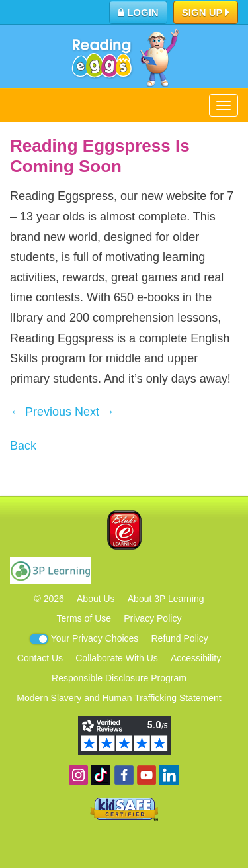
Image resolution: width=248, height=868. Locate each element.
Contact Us (40, 658)
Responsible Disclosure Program (119, 678)
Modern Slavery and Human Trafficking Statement (119, 698)
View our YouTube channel (146, 775)
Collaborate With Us (117, 658)
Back (23, 446)
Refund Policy (179, 638)
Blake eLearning (124, 530)
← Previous (41, 412)
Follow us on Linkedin (169, 775)
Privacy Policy (152, 618)
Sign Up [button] (206, 13)
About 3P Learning (166, 599)
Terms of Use (84, 618)
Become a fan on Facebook (124, 775)
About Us (96, 599)
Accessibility (196, 658)
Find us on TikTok (101, 775)
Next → (95, 412)
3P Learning (51, 571)
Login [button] (138, 12)
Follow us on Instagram (78, 775)
